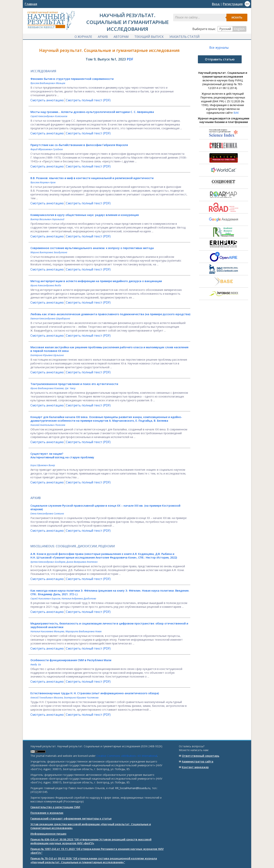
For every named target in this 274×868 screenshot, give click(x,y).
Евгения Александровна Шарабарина (50, 319)
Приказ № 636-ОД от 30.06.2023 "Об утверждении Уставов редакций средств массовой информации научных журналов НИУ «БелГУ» (91, 841)
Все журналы (219, 48)
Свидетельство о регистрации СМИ (55, 807)
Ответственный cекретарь (201, 756)
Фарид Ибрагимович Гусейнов (47, 150)
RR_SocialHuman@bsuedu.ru (133, 788)
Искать (237, 17)
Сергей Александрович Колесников (49, 117)
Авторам (121, 37)
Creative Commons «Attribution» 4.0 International (127, 756)
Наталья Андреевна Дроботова (79, 599)
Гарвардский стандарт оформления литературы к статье (71, 818)
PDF (130, 60)
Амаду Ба (36, 665)
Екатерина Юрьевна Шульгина (47, 356)
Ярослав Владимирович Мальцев (48, 84)
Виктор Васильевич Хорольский (47, 220)
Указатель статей (184, 37)
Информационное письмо (48, 834)
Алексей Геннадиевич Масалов (47, 698)
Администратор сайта (198, 761)
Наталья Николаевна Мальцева (47, 632)
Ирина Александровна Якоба (46, 286)
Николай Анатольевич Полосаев (48, 425)
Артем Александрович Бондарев (48, 562)
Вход (216, 4)
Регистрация (233, 4)
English (239, 29)
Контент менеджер (195, 767)
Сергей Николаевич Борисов (45, 599)
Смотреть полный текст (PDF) (88, 101)
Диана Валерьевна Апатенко (82, 562)
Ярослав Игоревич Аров (43, 183)
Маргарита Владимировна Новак (84, 632)
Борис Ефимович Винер (43, 466)
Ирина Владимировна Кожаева (47, 389)
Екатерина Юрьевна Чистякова (81, 698)
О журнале (83, 37)
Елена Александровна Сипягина (47, 514)
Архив (103, 37)
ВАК (236, 113)
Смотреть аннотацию (47, 101)
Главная (31, 4)
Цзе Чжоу (70, 389)
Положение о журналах (47, 813)
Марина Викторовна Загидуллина (49, 253)
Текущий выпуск (149, 37)
